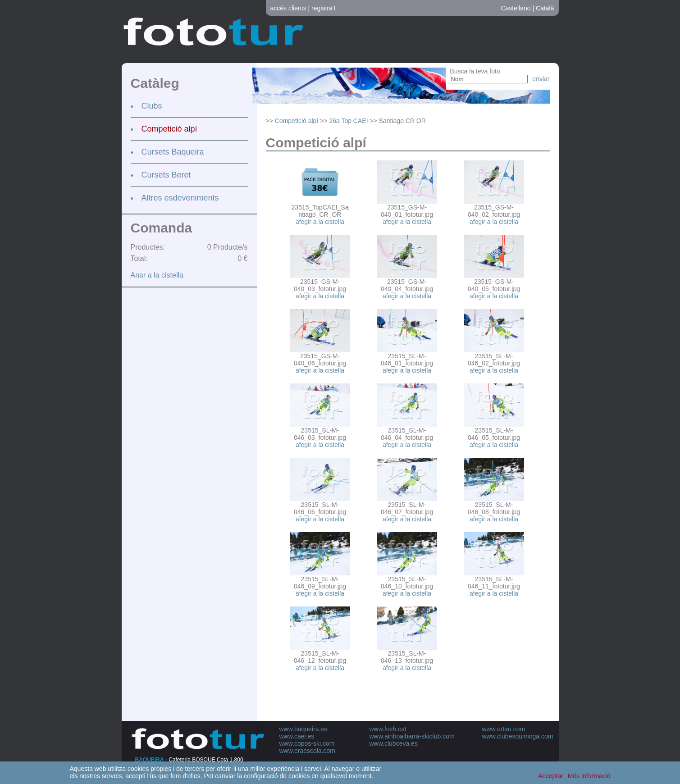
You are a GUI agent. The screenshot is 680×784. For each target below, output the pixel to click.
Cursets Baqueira (173, 152)
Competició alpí (169, 129)
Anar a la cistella (157, 275)
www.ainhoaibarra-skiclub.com (412, 736)
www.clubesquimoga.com (518, 736)
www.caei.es (297, 736)
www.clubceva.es (394, 743)
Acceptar (550, 776)
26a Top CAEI (348, 121)
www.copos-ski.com (307, 743)
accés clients (288, 8)
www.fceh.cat (388, 729)
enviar (541, 79)
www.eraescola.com (308, 751)
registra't (323, 8)
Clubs (152, 106)
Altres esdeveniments (180, 198)
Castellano (516, 8)
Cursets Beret (166, 175)
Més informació (589, 776)
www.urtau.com (504, 729)
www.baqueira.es (303, 729)
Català (545, 8)
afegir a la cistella (320, 222)
